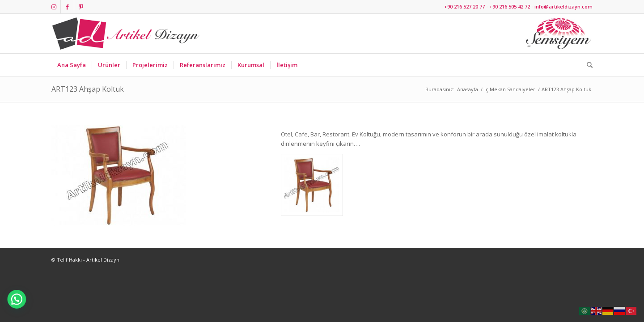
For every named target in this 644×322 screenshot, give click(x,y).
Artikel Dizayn (103, 260)
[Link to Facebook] (67, 7)
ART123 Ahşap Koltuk (88, 89)
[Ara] (587, 65)
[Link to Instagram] (54, 7)
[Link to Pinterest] (81, 7)
